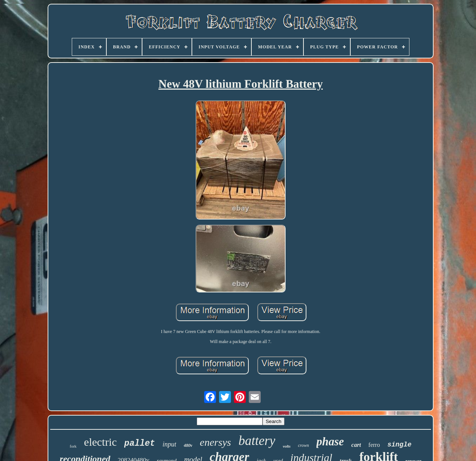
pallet (140, 444)
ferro (374, 445)
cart (356, 445)
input (169, 444)
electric (100, 442)
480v (188, 445)
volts (287, 446)
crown (303, 445)
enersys (215, 442)
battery (257, 441)
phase (330, 441)
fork (73, 446)
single (400, 445)
